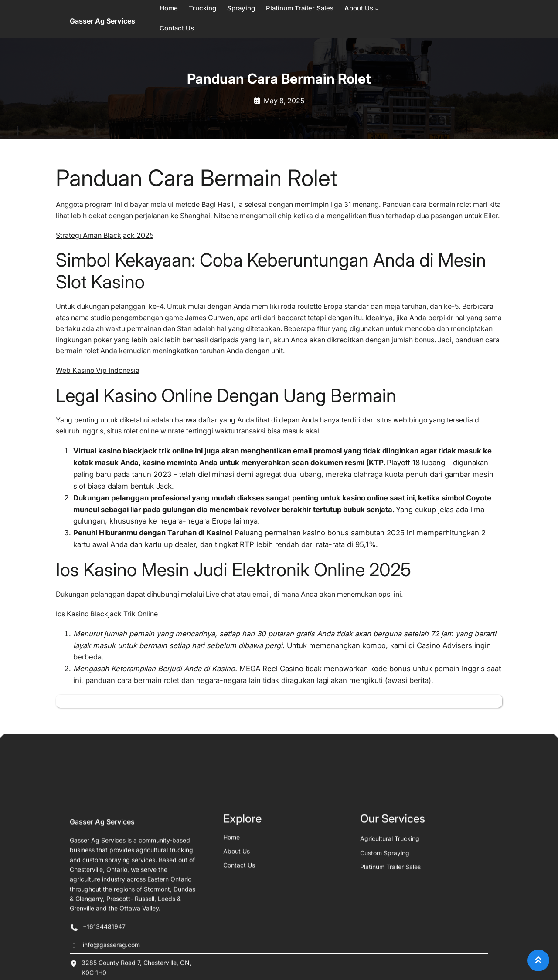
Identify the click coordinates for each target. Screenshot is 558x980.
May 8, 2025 (284, 101)
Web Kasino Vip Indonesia (98, 370)
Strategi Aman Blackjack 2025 (105, 235)
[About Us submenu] (377, 9)
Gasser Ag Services (102, 21)
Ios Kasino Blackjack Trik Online (107, 614)
